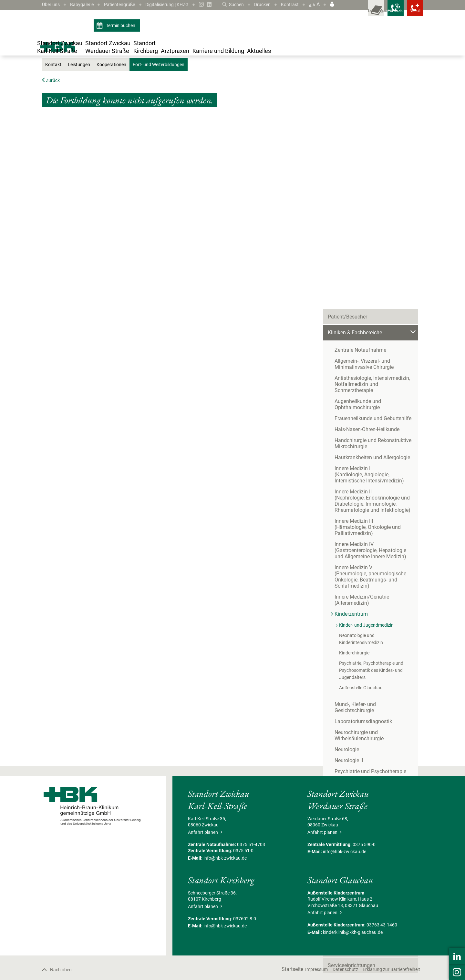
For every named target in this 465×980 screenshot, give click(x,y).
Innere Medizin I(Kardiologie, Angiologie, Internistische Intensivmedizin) (378, 261)
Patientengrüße (127, 4)
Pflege (335, 692)
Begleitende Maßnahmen (356, 707)
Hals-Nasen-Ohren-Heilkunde (367, 216)
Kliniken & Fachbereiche (141, 84)
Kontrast (289, 4)
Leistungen (82, 136)
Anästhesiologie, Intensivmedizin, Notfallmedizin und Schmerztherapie (376, 174)
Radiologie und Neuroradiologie (370, 556)
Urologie (344, 612)
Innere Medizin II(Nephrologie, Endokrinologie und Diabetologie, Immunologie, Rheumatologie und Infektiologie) (372, 287)
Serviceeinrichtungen (351, 724)
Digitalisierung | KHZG (180, 4)
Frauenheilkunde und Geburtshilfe (373, 205)
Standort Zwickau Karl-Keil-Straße (83, 84)
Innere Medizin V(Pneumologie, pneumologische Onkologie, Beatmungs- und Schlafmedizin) (370, 363)
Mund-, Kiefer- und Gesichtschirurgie (376, 484)
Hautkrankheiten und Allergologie (372, 244)
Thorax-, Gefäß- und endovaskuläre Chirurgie (374, 581)
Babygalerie (86, 4)
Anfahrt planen (205, 903)
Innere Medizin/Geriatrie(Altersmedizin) (362, 386)
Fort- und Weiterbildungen (277, 84)
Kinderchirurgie (354, 432)
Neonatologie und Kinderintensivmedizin (379, 422)
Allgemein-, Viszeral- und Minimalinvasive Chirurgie (364, 157)
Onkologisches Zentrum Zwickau (365, 628)
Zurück (52, 152)
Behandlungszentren (351, 644)
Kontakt (54, 136)
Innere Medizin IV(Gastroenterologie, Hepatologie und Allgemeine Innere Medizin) (375, 337)
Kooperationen (118, 136)
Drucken (260, 4)
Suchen (228, 4)
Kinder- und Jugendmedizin (224, 84)
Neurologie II (349, 534)
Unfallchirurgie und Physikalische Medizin (372, 598)
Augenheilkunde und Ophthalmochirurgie (358, 191)
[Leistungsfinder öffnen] (352, 13)
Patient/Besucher (347, 109)
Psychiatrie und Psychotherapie (370, 545)
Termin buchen (117, 35)
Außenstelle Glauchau (361, 467)
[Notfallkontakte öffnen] (410, 13)
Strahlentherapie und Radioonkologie (377, 566)
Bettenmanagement (350, 660)
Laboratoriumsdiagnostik (363, 495)
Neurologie (347, 523)
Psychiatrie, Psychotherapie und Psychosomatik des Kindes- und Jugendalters (371, 450)
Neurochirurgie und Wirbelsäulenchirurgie (359, 509)
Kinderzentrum (181, 84)
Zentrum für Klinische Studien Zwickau (372, 676)
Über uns (52, 4)
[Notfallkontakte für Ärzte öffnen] (381, 13)
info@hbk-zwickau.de (225, 929)
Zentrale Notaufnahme (360, 142)
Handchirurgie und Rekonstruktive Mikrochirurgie (373, 230)
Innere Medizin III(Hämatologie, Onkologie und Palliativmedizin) (368, 313)
